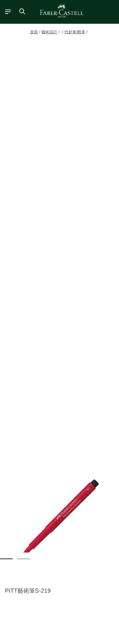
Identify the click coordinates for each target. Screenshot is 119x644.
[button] (60, 518)
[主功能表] (6, 11)
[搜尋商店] (22, 11)
